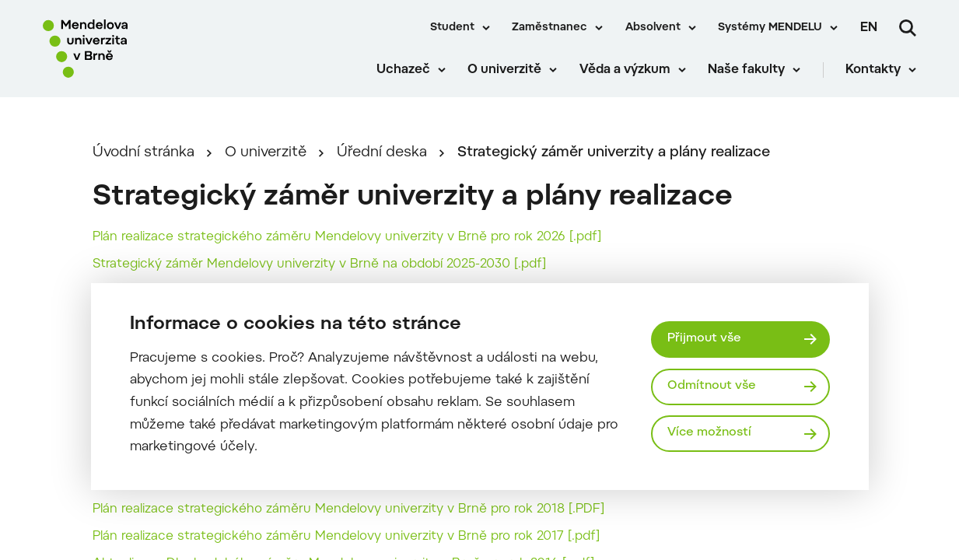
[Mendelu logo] (132, 49)
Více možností (709, 433)
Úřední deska (382, 153)
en (869, 28)
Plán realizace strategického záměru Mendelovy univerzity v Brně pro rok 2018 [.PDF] (348, 509)
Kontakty (873, 70)
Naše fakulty (746, 70)
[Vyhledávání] (908, 28)
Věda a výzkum (625, 70)
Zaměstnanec (549, 28)
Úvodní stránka (143, 153)
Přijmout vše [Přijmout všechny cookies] (704, 339)
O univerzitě (504, 70)
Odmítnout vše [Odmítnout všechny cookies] (712, 386)
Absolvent (653, 28)
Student (452, 28)
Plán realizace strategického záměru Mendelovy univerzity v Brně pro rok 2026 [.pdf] (347, 237)
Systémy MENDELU (770, 28)
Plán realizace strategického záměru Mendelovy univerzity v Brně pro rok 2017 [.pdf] (346, 537)
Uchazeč (403, 70)
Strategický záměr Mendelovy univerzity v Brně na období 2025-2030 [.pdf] (319, 264)
